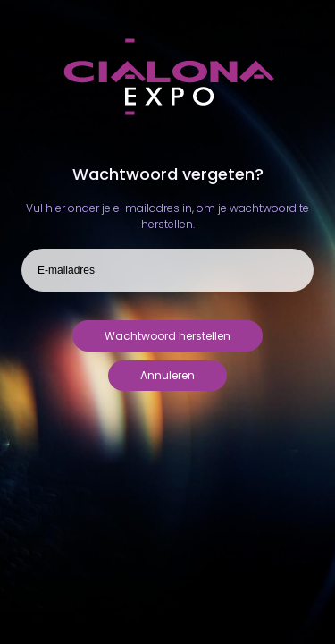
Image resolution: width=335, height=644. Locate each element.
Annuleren (167, 375)
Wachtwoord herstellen (167, 336)
